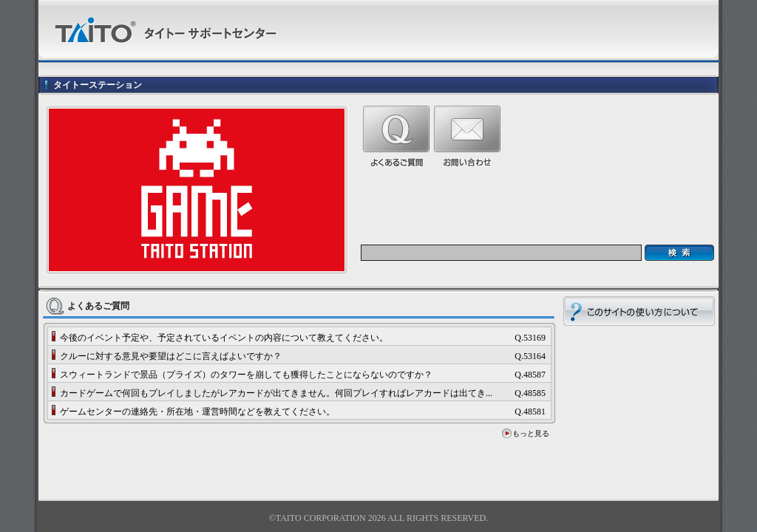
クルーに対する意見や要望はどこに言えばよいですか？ (171, 356)
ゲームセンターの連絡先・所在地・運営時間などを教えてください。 (197, 412)
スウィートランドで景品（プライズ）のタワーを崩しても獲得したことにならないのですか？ (246, 375)
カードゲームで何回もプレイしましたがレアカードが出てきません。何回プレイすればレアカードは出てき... (276, 393)
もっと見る (531, 433)
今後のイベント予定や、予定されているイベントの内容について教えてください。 (224, 338)
